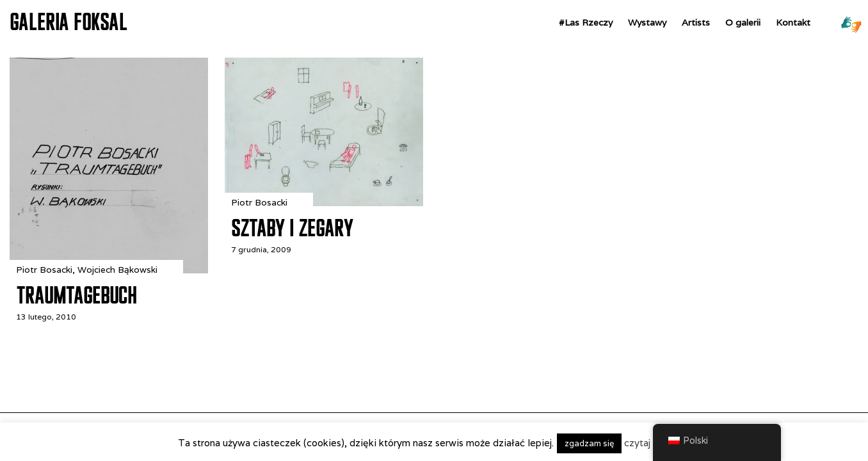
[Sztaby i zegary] (324, 203)
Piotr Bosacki (44, 270)
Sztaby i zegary (292, 228)
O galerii (743, 22)
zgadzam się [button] (589, 443)
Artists (696, 22)
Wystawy (647, 22)
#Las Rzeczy (586, 22)
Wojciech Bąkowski (117, 270)
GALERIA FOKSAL (68, 22)
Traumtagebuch (76, 295)
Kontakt (793, 22)
